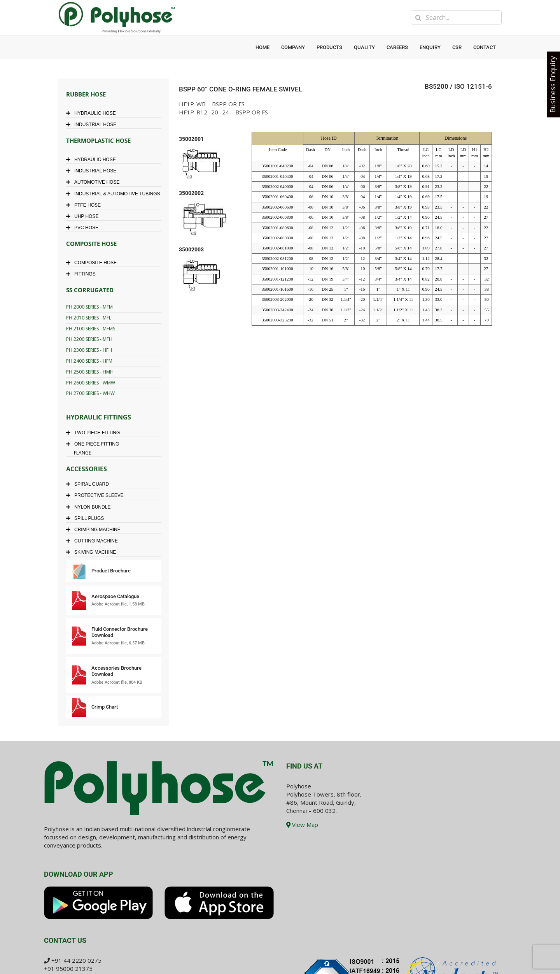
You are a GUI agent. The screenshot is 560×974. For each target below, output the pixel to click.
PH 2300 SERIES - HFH (89, 350)
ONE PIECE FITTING (94, 444)
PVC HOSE (84, 228)
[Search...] (456, 18)
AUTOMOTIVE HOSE (95, 182)
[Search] (418, 18)
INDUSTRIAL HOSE (93, 125)
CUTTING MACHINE (94, 541)
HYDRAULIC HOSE (93, 113)
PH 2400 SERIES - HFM (89, 361)
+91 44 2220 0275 (76, 960)
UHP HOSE (84, 216)
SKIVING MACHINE (93, 552)
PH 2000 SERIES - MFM (89, 307)
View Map (302, 825)
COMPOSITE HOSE (93, 263)
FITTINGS (83, 274)
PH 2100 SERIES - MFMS (91, 329)
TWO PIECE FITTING (95, 433)
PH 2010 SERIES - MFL (89, 318)
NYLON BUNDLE (90, 507)
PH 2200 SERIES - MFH (89, 339)
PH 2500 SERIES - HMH (90, 372)
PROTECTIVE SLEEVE (97, 495)
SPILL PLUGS (87, 518)
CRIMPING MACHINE (95, 530)
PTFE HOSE (85, 205)
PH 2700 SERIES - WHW (90, 393)
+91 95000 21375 (68, 969)
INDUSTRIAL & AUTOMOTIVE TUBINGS (115, 194)
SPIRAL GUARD (89, 484)
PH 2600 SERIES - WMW (91, 383)
